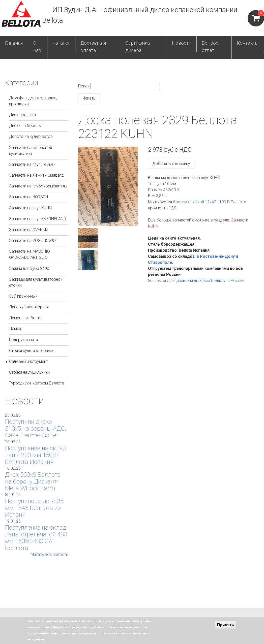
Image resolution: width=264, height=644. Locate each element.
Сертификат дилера (139, 47)
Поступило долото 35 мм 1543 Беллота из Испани (34, 508)
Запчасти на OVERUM (29, 230)
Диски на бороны (25, 126)
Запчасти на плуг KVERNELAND (38, 219)
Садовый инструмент (28, 361)
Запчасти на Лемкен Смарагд (36, 175)
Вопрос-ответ (211, 47)
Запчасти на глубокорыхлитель (38, 186)
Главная (14, 43)
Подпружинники (23, 340)
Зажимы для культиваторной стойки (36, 282)
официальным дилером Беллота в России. (206, 281)
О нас (37, 47)
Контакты (248, 43)
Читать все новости (50, 554)
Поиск (84, 86)
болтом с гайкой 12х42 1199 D (201, 202)
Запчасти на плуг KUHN (30, 208)
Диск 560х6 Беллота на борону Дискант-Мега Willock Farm (33, 481)
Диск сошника (22, 115)
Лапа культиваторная (29, 307)
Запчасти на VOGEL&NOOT (34, 240)
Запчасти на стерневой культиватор (31, 151)
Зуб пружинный (23, 296)
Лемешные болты (26, 318)
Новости (182, 43)
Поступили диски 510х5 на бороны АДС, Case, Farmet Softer (36, 429)
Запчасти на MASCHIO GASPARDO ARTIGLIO (30, 254)
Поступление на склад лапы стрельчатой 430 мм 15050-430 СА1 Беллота (36, 538)
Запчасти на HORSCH (28, 197)
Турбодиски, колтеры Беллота (37, 383)
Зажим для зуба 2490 (29, 268)
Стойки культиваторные (31, 351)
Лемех (15, 329)
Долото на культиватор (31, 136)
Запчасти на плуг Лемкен (32, 164)
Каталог (61, 43)
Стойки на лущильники (29, 372)
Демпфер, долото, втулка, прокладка (33, 101)
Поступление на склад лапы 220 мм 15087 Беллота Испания (36, 455)
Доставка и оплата (93, 47)
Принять (226, 625)
